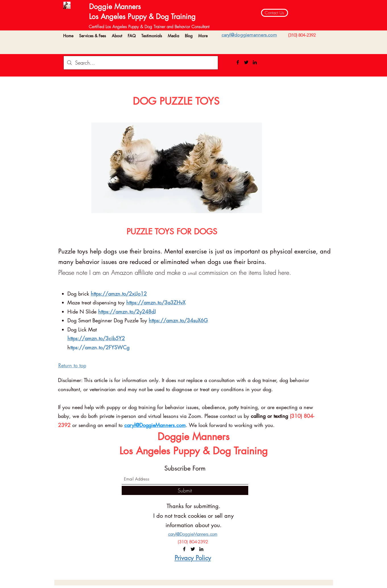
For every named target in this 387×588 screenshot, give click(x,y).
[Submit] (185, 490)
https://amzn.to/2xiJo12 (119, 294)
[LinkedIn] (255, 62)
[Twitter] (246, 62)
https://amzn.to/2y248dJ (127, 311)
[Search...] (140, 63)
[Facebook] (238, 62)
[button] (93, 36)
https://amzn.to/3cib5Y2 (96, 338)
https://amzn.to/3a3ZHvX (156, 302)
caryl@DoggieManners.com (155, 425)
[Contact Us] (275, 13)
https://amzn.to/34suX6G (178, 320)
